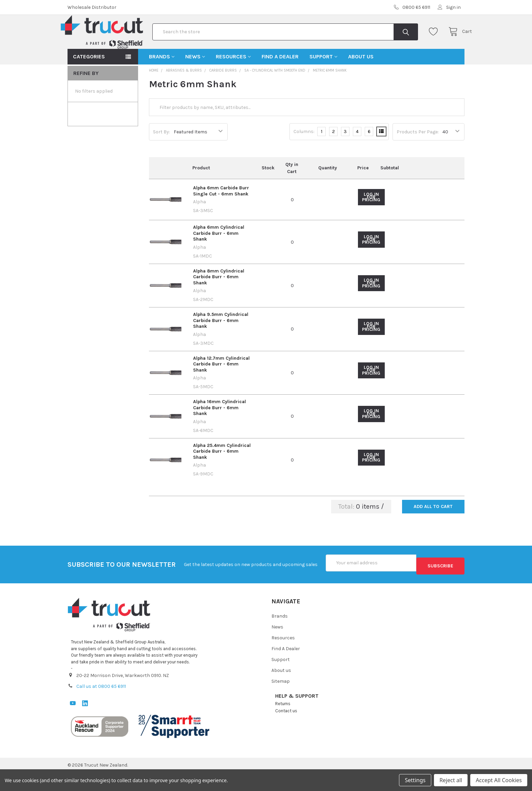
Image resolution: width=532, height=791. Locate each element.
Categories (89, 78)
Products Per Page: (418, 154)
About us (361, 78)
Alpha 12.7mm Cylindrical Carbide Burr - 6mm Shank (221, 386)
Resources (233, 78)
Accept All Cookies (499, 780)
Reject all (451, 780)
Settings (415, 780)
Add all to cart (433, 528)
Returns (283, 722)
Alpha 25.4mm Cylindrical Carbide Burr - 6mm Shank (222, 473)
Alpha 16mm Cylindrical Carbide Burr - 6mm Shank (220, 429)
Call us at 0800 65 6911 (101, 705)
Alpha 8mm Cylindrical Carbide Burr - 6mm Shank (219, 299)
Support (323, 78)
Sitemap (281, 700)
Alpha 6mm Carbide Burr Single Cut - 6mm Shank (221, 213)
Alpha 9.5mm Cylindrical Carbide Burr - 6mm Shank (221, 342)
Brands (162, 78)
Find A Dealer (280, 78)
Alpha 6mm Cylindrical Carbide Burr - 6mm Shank (219, 255)
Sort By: (161, 154)
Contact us (286, 729)
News (195, 78)
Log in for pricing (371, 219)
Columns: (304, 153)
